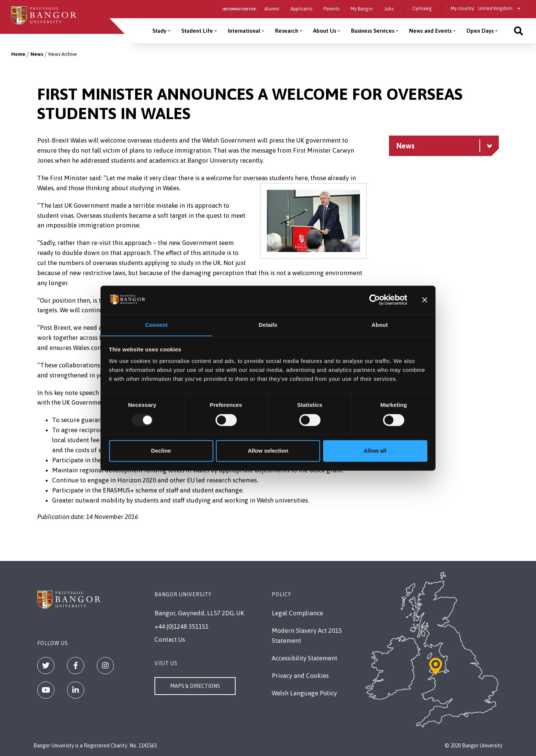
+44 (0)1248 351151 (181, 626)
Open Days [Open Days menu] (480, 31)
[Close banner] (425, 300)
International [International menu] (244, 31)
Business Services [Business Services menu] (373, 31)
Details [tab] (268, 325)
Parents (331, 9)
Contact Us (170, 639)
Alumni (272, 9)
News (37, 54)
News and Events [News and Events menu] (430, 31)
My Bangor (362, 9)
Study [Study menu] (159, 31)
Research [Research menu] (287, 31)
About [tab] (380, 325)
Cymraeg (422, 8)
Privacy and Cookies (300, 676)
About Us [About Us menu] (325, 31)
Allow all (375, 451)
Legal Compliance (297, 613)
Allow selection (268, 451)
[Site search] (519, 31)
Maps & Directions (195, 686)
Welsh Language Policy (304, 693)
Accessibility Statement (304, 658)
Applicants (301, 9)
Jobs (389, 9)
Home (18, 54)
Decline (161, 451)
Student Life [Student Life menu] (197, 31)
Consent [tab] (157, 325)
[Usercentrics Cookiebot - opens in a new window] (375, 300)
